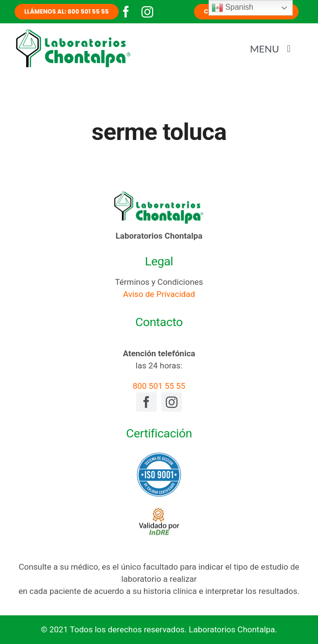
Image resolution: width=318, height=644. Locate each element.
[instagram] (147, 12)
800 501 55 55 (159, 386)
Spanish (232, 8)
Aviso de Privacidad (159, 294)
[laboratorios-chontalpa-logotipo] (73, 32)
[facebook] (126, 12)
